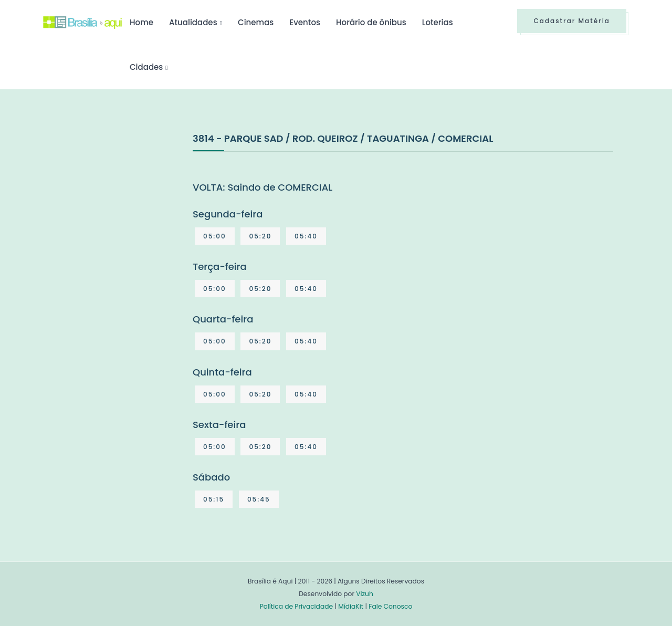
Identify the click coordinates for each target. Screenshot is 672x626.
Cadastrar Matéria (572, 21)
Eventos (305, 22)
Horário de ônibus (371, 22)
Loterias (438, 22)
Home (141, 22)
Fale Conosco (390, 606)
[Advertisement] (122, 210)
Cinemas (256, 22)
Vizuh (365, 594)
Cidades (146, 67)
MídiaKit (351, 606)
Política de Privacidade (296, 606)
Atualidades (193, 22)
